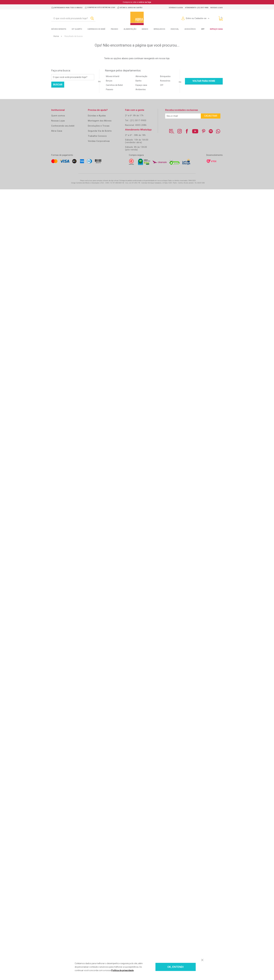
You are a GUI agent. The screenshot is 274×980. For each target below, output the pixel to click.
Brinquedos (159, 29)
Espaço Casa (216, 29)
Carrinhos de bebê (96, 29)
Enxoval (175, 29)
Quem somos (58, 116)
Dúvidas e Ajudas (97, 116)
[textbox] (73, 18)
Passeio (114, 29)
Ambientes (141, 89)
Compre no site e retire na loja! (101, 7)
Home (56, 36)
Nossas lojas (217, 8)
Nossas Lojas (58, 121)
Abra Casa (57, 131)
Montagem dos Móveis (100, 121)
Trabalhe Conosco (97, 136)
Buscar (58, 85)
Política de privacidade (122, 970)
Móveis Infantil (113, 76)
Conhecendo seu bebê (63, 126)
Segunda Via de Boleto (100, 131)
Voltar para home (204, 81)
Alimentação (130, 29)
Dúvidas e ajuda (176, 8)
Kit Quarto (77, 29)
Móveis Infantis (59, 29)
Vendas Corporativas (99, 141)
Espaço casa (141, 85)
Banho (145, 29)
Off (162, 85)
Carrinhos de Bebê (114, 85)
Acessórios (190, 29)
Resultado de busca (74, 36)
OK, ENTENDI (175, 967)
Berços (109, 81)
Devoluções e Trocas (99, 126)
